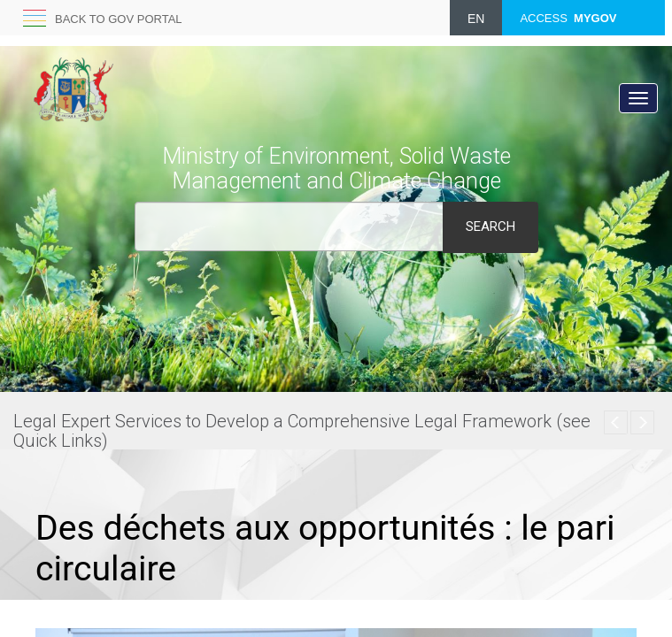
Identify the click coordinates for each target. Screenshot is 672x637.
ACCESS (568, 18)
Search (490, 226)
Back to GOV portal (119, 19)
